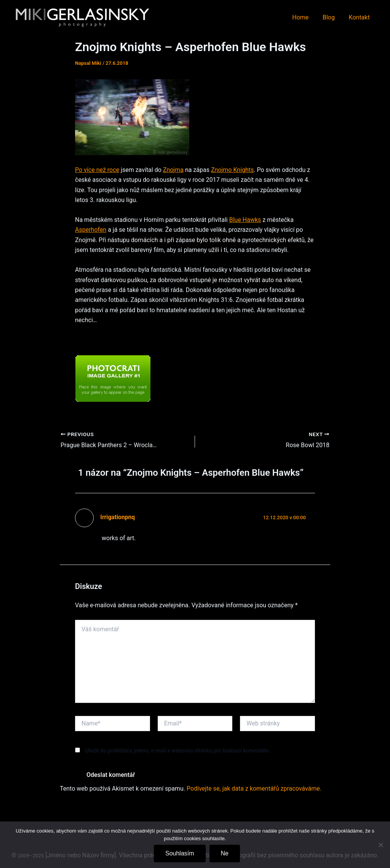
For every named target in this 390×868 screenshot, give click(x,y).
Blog (331, 17)
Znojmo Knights (232, 170)
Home (305, 17)
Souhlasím (180, 853)
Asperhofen (91, 230)
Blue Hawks (245, 220)
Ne (225, 853)
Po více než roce (97, 170)
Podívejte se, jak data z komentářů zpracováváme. (254, 789)
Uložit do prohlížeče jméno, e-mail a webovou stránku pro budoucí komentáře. (178, 751)
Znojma (173, 170)
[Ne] (380, 845)
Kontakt (360, 17)
